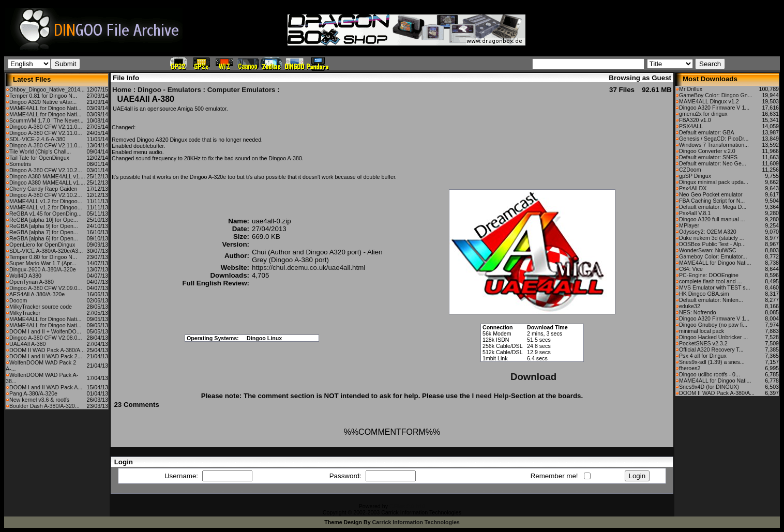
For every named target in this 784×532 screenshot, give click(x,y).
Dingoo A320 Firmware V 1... (714, 108)
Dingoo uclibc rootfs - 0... (710, 374)
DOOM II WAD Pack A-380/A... (47, 350)
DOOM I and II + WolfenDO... (45, 331)
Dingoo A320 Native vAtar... (43, 102)
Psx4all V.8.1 (695, 213)
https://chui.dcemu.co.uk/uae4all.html (308, 268)
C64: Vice (691, 269)
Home (122, 90)
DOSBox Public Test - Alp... (712, 244)
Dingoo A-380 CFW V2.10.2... (46, 170)
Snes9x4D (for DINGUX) (709, 387)
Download (533, 377)
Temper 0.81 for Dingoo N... (43, 96)
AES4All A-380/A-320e (37, 294)
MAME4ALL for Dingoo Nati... (45, 108)
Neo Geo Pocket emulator (711, 194)
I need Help (490, 396)
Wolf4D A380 (25, 276)
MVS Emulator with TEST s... (715, 287)
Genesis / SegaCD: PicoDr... (714, 139)
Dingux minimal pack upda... (714, 182)
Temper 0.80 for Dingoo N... (43, 257)
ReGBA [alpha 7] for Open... (44, 232)
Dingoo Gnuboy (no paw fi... (713, 325)
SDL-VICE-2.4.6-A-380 (37, 139)
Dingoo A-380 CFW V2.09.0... (46, 288)
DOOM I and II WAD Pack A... (46, 387)
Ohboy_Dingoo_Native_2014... (47, 89)
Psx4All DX (693, 188)
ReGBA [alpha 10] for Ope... (44, 220)
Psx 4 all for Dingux (703, 356)
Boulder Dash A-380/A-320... (44, 406)
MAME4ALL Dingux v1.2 (709, 101)
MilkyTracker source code (41, 307)
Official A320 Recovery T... (711, 349)
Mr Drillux (691, 89)
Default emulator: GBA (707, 132)
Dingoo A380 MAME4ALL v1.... (47, 176)
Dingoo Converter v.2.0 (707, 151)
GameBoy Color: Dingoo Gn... (716, 95)
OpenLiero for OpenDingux (42, 245)
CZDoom (690, 170)
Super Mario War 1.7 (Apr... (43, 263)
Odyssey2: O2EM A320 (708, 232)
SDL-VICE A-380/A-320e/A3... (46, 251)
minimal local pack (702, 331)
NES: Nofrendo (698, 312)
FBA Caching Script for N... (712, 201)
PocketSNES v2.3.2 (703, 343)
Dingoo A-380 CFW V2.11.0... (46, 127)
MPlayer (689, 225)
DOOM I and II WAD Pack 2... (46, 356)
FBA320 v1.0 (695, 120)
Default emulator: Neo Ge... (713, 163)
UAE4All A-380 (28, 344)
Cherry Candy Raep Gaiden (43, 189)
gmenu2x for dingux (703, 114)
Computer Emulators (242, 90)
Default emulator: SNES (708, 157)
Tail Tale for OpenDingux (39, 158)
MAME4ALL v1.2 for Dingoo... (46, 201)
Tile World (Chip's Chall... (40, 151)
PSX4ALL (691, 126)
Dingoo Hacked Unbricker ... (713, 337)
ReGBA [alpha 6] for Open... (44, 238)
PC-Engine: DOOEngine (709, 275)
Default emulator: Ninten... (711, 300)
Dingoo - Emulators (169, 90)
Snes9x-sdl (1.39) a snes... (712, 362)
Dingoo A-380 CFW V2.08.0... (46, 338)
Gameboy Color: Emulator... (713, 256)
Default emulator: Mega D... (713, 207)
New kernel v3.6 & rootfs (39, 400)
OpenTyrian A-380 (32, 282)
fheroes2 (690, 368)
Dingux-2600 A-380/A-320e (43, 269)
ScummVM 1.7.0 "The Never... (47, 120)
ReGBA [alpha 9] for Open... (44, 226)
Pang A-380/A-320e (33, 393)
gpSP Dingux (695, 176)
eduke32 (690, 306)
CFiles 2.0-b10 (407, 506)
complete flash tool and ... (710, 281)
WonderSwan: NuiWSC (708, 250)
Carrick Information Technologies (416, 522)
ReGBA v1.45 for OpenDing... (46, 214)
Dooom (18, 300)
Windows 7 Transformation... (714, 145)
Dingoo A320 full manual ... (712, 219)
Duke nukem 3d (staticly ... (712, 238)
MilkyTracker (25, 313)
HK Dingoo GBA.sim (704, 294)
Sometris (20, 164)
